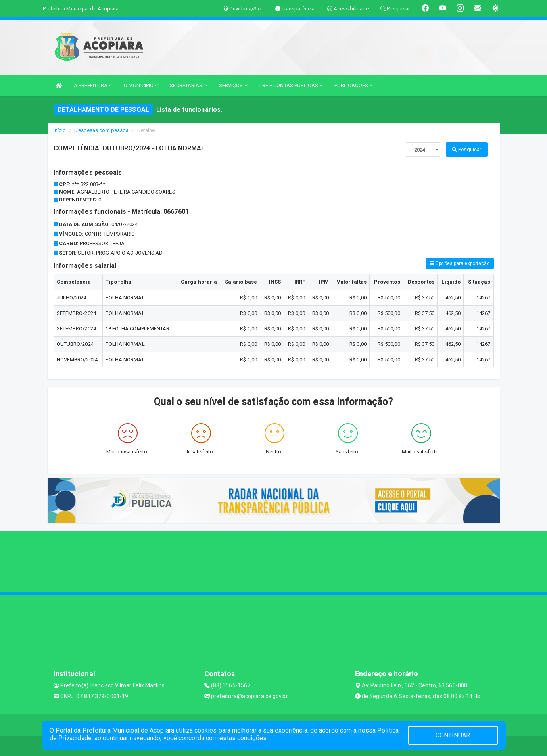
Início (60, 130)
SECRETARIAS (188, 85)
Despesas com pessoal (102, 130)
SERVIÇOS (233, 85)
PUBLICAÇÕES (353, 85)
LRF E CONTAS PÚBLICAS (291, 85)
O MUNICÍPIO (141, 85)
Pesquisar (467, 149)
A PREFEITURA (93, 85)
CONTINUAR (453, 735)
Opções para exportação (460, 263)
